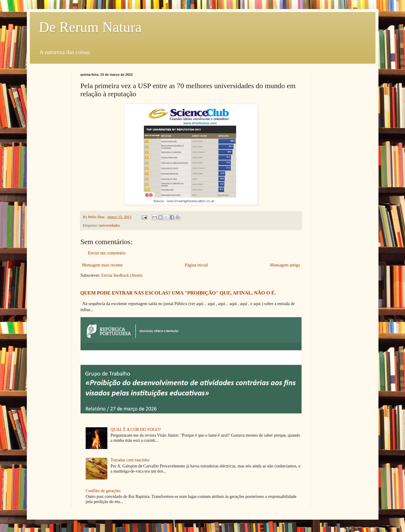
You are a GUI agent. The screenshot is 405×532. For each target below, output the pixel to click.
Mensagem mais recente (102, 265)
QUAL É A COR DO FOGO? (136, 430)
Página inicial (196, 265)
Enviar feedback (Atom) (122, 275)
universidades (109, 225)
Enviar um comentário (107, 253)
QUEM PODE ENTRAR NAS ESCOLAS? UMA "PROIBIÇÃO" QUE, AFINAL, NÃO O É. (178, 293)
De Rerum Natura (90, 27)
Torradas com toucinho (130, 460)
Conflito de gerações (103, 491)
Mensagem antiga (285, 265)
